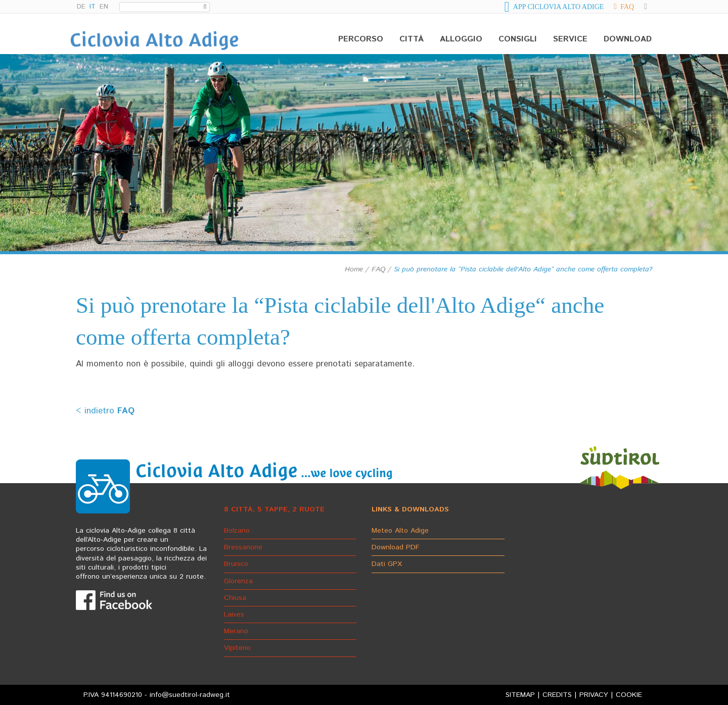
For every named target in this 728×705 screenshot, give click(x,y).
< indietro (105, 411)
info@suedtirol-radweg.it (190, 695)
